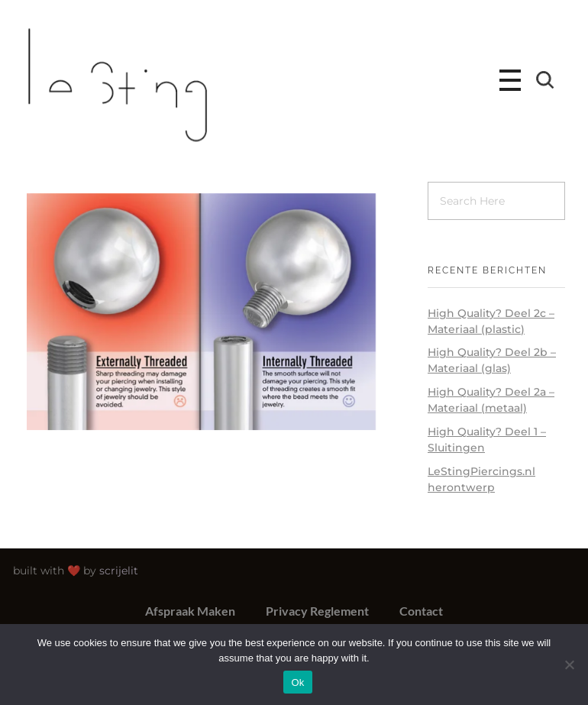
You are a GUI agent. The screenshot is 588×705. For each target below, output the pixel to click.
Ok (297, 682)
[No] (569, 665)
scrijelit (123, 571)
